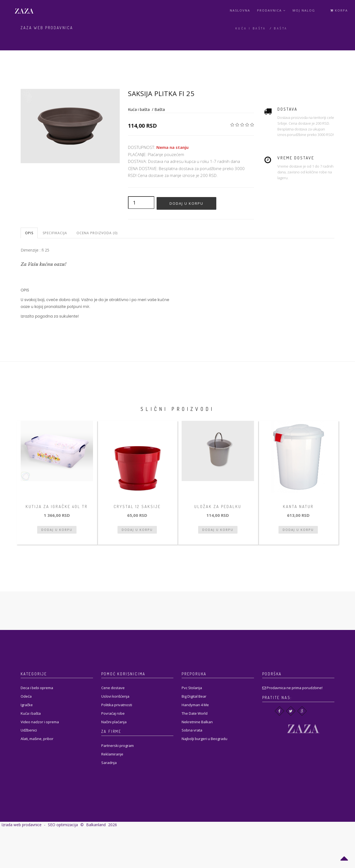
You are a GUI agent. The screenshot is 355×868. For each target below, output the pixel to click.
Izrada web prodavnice (21, 825)
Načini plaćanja (114, 722)
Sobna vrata (192, 730)
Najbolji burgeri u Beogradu (204, 739)
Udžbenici (29, 730)
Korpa (339, 10)
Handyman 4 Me (195, 705)
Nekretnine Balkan (197, 722)
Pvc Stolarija (192, 688)
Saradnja (109, 763)
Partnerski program (118, 746)
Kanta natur (298, 507)
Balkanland (96, 825)
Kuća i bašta (251, 28)
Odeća (26, 696)
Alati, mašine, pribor (37, 739)
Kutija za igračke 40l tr (57, 507)
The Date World (195, 713)
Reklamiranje (112, 754)
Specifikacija (55, 233)
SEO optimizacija (63, 825)
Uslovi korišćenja (115, 696)
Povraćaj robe (113, 713)
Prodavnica (271, 10)
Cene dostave (113, 688)
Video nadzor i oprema (40, 722)
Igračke (27, 705)
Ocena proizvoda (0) (97, 233)
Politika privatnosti (117, 705)
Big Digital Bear (194, 696)
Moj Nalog (304, 10)
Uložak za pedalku (218, 507)
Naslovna (240, 10)
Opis (29, 233)
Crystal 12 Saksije (137, 507)
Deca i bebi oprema (37, 688)
